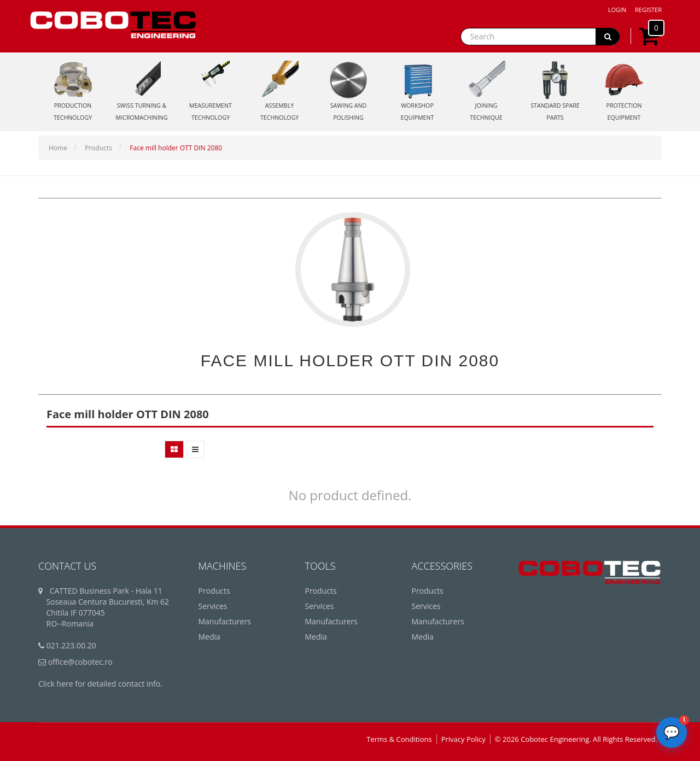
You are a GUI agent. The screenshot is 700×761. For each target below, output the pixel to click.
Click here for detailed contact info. (100, 684)
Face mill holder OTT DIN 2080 (176, 148)
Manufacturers (225, 621)
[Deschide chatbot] (672, 733)
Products (98, 148)
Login (617, 10)
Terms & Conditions (399, 739)
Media (209, 637)
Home (58, 148)
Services (213, 606)
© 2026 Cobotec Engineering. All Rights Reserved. (576, 739)
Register (648, 10)
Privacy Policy (463, 739)
